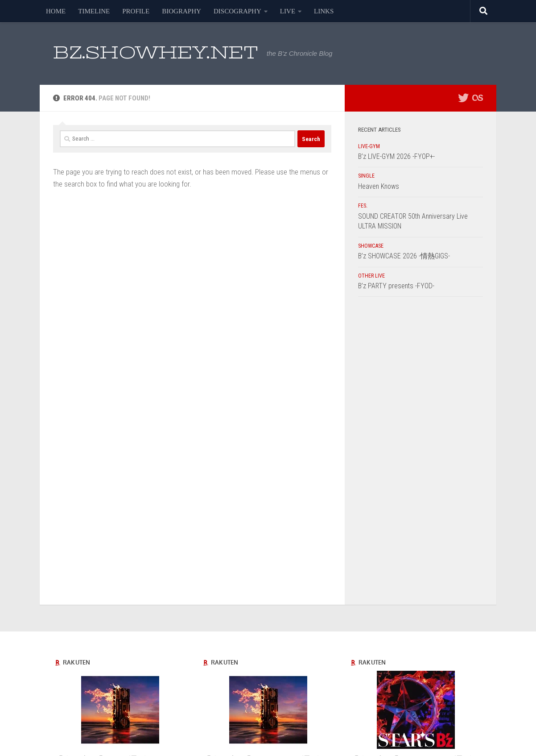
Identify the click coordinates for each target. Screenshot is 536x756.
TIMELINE (94, 11)
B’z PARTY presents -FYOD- (396, 286)
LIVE (288, 11)
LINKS (324, 11)
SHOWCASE (371, 246)
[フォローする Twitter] (463, 98)
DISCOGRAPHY (237, 11)
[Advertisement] (421, 453)
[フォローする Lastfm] (478, 98)
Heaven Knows (379, 186)
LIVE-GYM (369, 146)
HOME (56, 11)
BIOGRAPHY (181, 11)
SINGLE (366, 176)
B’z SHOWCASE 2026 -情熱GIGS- (404, 256)
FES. (363, 206)
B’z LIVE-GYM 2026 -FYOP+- (396, 156)
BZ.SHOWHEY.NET (155, 52)
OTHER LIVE (371, 276)
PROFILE (136, 11)
